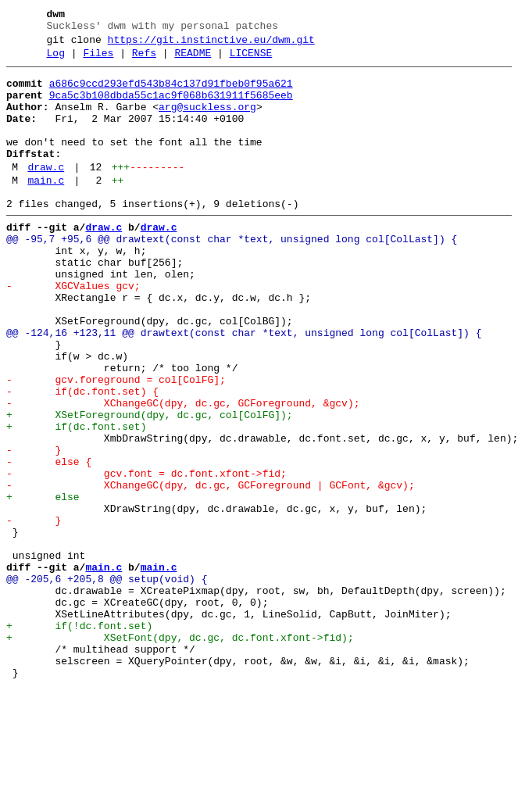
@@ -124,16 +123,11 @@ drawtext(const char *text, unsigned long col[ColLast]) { (244, 387)
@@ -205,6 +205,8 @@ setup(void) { (107, 682)
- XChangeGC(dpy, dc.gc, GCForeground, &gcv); (183, 471)
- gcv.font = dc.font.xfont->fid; (146, 556)
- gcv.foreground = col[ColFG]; (116, 443)
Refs (144, 60)
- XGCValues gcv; (73, 331)
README (193, 60)
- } (34, 528)
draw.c (46, 193)
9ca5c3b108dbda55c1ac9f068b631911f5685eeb (171, 107)
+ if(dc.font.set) (76, 499)
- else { (49, 542)
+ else (43, 584)
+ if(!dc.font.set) (79, 739)
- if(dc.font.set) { (82, 457)
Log (56, 60)
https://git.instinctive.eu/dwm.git (211, 45)
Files (98, 60)
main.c (46, 209)
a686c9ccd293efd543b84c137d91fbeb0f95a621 (171, 93)
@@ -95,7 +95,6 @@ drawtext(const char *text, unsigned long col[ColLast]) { (232, 274)
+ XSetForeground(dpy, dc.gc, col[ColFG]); (150, 485)
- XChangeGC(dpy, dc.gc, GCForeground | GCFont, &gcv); (211, 570)
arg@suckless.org (207, 121)
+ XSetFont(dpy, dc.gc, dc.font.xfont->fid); (180, 753)
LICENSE (251, 60)
